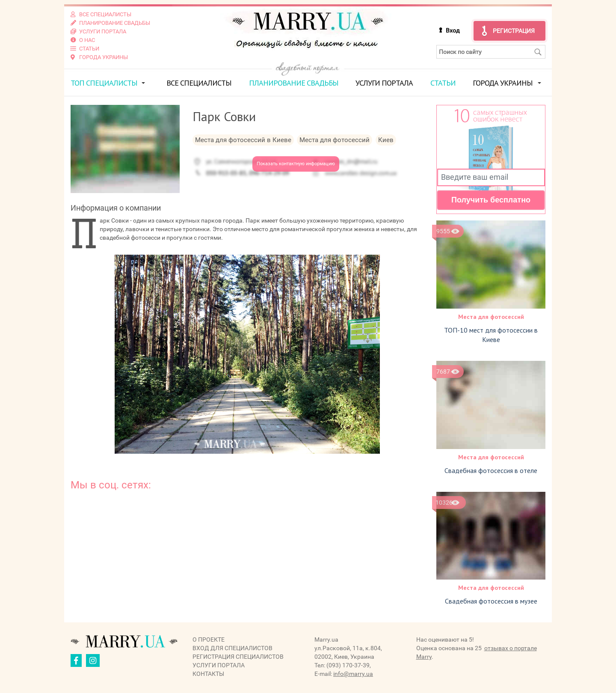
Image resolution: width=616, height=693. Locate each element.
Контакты (208, 674)
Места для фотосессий (491, 317)
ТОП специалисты (104, 83)
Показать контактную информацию (296, 164)
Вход (453, 30)
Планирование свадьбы (294, 83)
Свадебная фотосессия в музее (491, 601)
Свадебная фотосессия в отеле (491, 470)
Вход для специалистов (232, 648)
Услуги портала (384, 83)
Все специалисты (199, 83)
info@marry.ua (353, 674)
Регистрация (514, 31)
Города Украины (503, 83)
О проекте (209, 639)
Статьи (443, 83)
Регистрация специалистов (238, 657)
